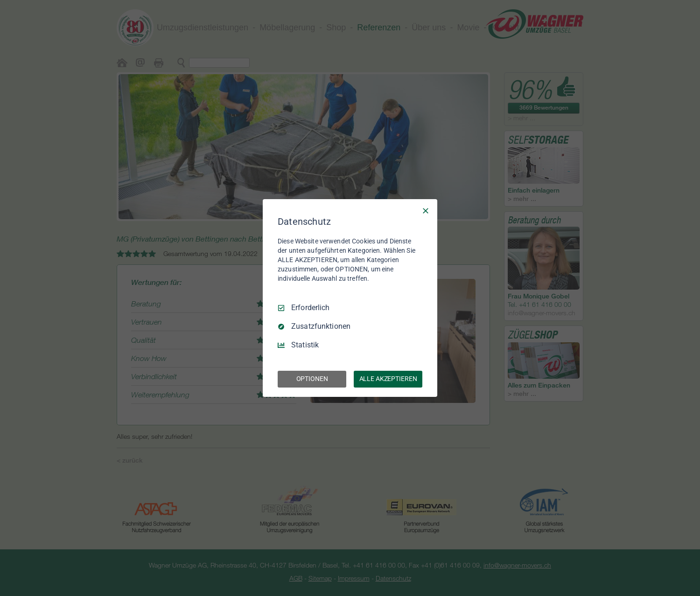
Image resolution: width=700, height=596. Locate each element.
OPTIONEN (312, 379)
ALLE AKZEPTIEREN (388, 379)
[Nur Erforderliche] (426, 211)
